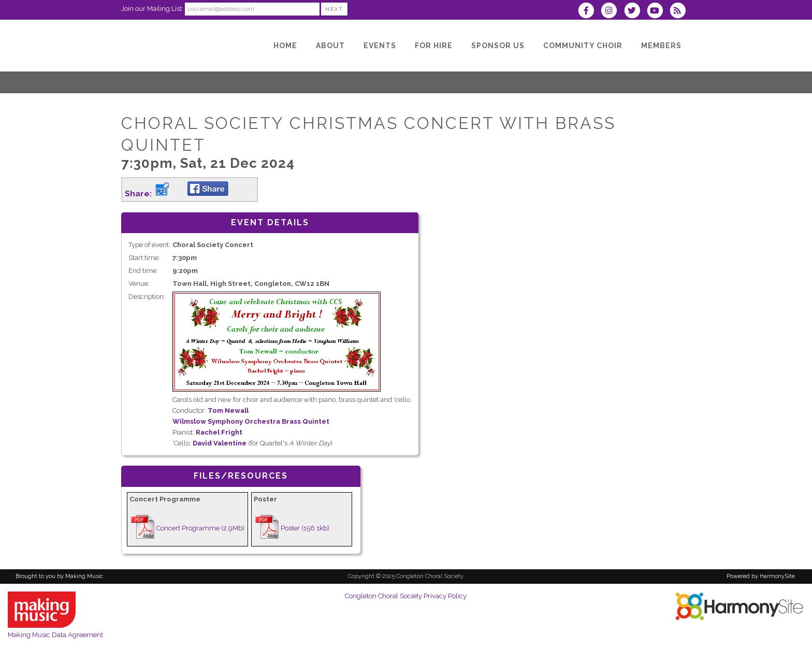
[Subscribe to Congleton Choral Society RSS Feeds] (680, 12)
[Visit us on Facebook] (589, 12)
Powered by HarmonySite (761, 576)
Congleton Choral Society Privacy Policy (406, 596)
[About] (330, 46)
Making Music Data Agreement (55, 635)
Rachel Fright (219, 432)
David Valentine (220, 443)
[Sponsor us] (498, 46)
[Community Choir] (583, 46)
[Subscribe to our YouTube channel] (658, 12)
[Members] (661, 46)
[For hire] (434, 46)
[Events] (380, 46)
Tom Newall (228, 411)
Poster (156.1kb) (305, 528)
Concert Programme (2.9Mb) (200, 528)
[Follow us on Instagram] (612, 12)
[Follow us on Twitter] (635, 12)
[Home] (285, 46)
